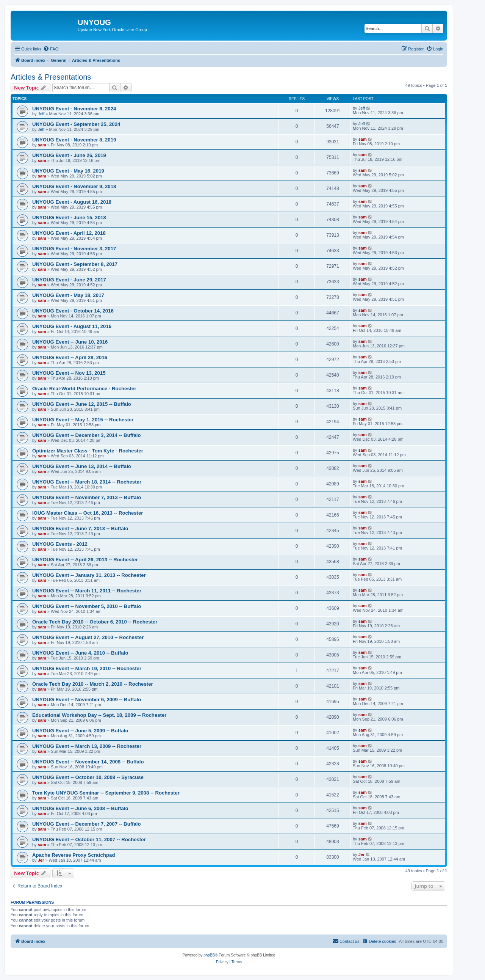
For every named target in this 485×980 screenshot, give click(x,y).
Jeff (41, 114)
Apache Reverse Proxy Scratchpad (74, 855)
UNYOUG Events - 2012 (60, 544)
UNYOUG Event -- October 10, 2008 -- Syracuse (88, 777)
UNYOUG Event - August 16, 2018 (72, 202)
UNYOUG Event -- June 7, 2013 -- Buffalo (80, 528)
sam (42, 145)
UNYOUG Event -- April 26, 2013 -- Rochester (85, 560)
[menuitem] (51, 49)
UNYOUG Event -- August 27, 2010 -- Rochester (88, 637)
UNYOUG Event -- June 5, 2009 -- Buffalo (80, 731)
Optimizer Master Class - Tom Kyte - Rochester (88, 451)
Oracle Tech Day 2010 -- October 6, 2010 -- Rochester (95, 622)
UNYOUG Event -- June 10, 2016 (70, 342)
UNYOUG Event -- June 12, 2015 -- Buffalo (82, 404)
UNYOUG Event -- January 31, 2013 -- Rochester (89, 575)
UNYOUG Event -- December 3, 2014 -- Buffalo (87, 435)
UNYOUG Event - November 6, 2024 (74, 109)
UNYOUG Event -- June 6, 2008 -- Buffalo (80, 808)
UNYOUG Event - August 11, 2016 (72, 326)
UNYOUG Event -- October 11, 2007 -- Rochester (89, 839)
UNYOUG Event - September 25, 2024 (76, 124)
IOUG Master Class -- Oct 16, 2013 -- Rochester (88, 513)
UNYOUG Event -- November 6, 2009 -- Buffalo (87, 700)
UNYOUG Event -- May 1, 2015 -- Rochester (83, 420)
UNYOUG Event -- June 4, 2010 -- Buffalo (80, 653)
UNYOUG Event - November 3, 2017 (74, 249)
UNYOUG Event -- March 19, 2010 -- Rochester (87, 668)
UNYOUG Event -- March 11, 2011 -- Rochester (87, 591)
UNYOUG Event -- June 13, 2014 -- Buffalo (82, 466)
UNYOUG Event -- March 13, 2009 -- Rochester (87, 746)
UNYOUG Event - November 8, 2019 (74, 140)
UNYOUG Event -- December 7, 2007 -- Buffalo (87, 824)
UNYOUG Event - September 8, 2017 (75, 264)
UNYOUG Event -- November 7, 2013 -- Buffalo (87, 497)
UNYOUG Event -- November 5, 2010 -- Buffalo (87, 606)
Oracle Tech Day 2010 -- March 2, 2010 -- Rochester (93, 684)
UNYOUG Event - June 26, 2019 (69, 155)
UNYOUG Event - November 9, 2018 (74, 186)
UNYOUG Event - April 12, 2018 (69, 233)
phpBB (209, 955)
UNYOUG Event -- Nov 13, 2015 (69, 373)
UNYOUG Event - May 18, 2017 (68, 295)
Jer (41, 860)
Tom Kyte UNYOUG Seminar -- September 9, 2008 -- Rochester (106, 793)
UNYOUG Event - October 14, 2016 (73, 311)
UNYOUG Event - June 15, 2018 (69, 218)
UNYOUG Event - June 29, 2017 (69, 280)
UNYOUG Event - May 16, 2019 (68, 171)
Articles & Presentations (51, 77)
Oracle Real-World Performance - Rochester (84, 389)
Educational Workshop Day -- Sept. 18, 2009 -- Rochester (99, 715)
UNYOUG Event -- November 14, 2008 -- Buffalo (88, 762)
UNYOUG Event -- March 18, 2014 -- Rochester (87, 482)
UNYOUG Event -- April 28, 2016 (70, 357)
